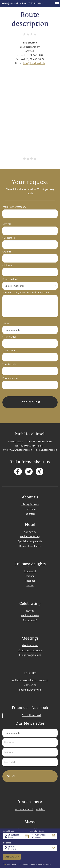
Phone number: (11, 378)
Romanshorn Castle (30, 546)
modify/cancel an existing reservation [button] (35, 864)
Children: (7, 266)
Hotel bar (30, 581)
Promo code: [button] (10, 864)
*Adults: (7, 252)
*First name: (9, 337)
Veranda (30, 576)
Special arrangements (30, 541)
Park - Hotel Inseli (32, 716)
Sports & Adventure (30, 690)
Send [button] (11, 776)
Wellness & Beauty (30, 537)
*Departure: (9, 238)
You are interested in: (14, 207)
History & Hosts (30, 504)
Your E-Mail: (9, 365)
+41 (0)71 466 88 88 (33, 4)
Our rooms (30, 532)
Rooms (30, 611)
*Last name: (9, 351)
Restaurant (30, 571)
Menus (30, 586)
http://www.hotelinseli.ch (18, 450)
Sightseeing (30, 685)
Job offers (30, 514)
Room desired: (10, 280)
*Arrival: (7, 224)
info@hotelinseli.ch (12, 4)
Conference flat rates (30, 650)
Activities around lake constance (30, 680)
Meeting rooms (30, 646)
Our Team (30, 509)
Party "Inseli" (30, 620)
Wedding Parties (30, 616)
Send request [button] (30, 402)
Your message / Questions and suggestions (26, 293)
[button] (17, 836)
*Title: (6, 324)
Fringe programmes (30, 655)
